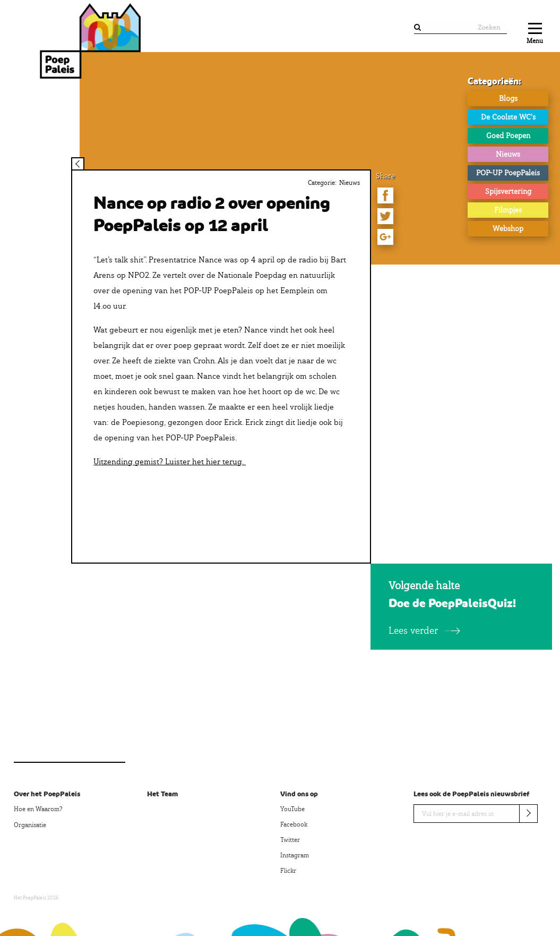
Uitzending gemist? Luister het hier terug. (170, 462)
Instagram (295, 855)
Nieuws (508, 154)
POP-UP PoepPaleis (508, 173)
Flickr (288, 871)
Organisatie (30, 825)
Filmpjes (508, 210)
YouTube (292, 809)
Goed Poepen (508, 135)
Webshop (508, 228)
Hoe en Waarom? (38, 809)
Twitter (290, 840)
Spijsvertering (508, 191)
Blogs (508, 98)
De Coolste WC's (508, 117)
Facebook (294, 824)
